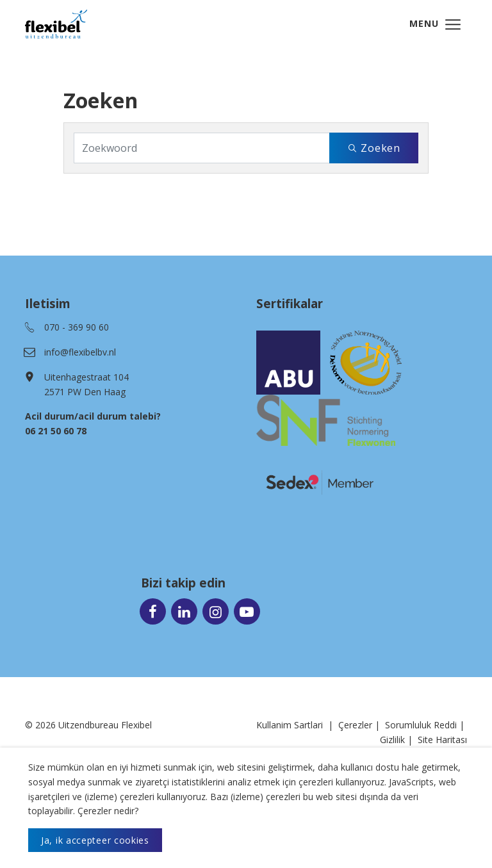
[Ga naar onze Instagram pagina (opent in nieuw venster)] (216, 611)
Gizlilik (392, 740)
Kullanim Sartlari (290, 725)
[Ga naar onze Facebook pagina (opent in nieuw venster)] (153, 611)
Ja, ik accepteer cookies (95, 840)
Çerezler (355, 725)
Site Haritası (442, 740)
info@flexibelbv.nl (80, 352)
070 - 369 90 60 (77, 327)
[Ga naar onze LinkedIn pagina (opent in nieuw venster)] (184, 611)
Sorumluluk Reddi (421, 725)
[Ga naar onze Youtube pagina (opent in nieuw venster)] (247, 611)
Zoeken (374, 148)
